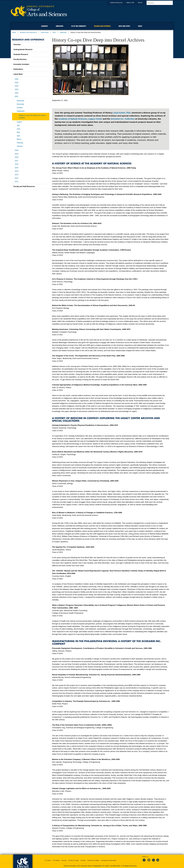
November (20, 104)
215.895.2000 (115, 866)
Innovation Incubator (21, 64)
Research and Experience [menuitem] (102, 26)
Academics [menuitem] (44, 26)
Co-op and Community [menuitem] (79, 26)
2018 (17, 157)
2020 (17, 150)
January (20, 146)
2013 (17, 175)
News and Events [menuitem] (124, 26)
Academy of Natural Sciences (73, 119)
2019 (17, 154)
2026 (17, 79)
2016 (17, 164)
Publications (18, 69)
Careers (64, 860)
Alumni (143, 3)
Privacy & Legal (73, 860)
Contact (83, 860)
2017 (17, 161)
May (18, 132)
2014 (17, 171)
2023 (17, 90)
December (20, 101)
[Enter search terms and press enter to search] (161, 3)
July (18, 125)
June (19, 129)
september (63, 32)
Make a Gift (133, 3)
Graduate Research (21, 54)
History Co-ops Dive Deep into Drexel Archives (32, 117)
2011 (17, 182)
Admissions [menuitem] (60, 26)
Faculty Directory (20, 59)
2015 (17, 168)
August (19, 122)
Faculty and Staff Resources (24, 186)
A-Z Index (48, 860)
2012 (17, 178)
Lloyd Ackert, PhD (122, 113)
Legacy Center (95, 119)
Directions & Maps (93, 860)
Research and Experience (28, 32)
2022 (17, 93)
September (21, 111)
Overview (17, 45)
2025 (17, 83)
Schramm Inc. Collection (123, 119)
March (19, 139)
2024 (17, 86)
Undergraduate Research (23, 49)
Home (14, 32)
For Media (56, 860)
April (18, 136)
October (20, 108)
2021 (54, 32)
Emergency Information (109, 860)
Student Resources (119, 3)
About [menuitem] (140, 26)
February (20, 143)
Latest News (45, 32)
